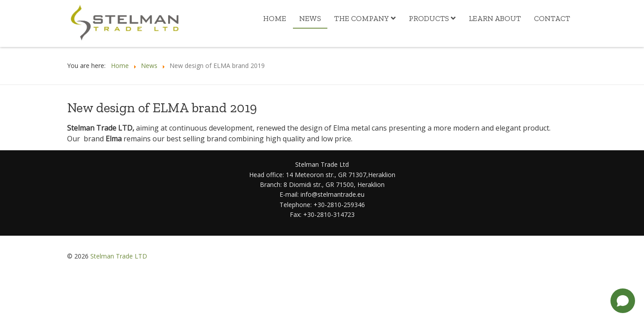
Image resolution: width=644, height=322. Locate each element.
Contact (552, 18)
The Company (362, 18)
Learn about (495, 18)
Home (275, 18)
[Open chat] (623, 301)
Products (429, 18)
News (310, 18)
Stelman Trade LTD (119, 256)
